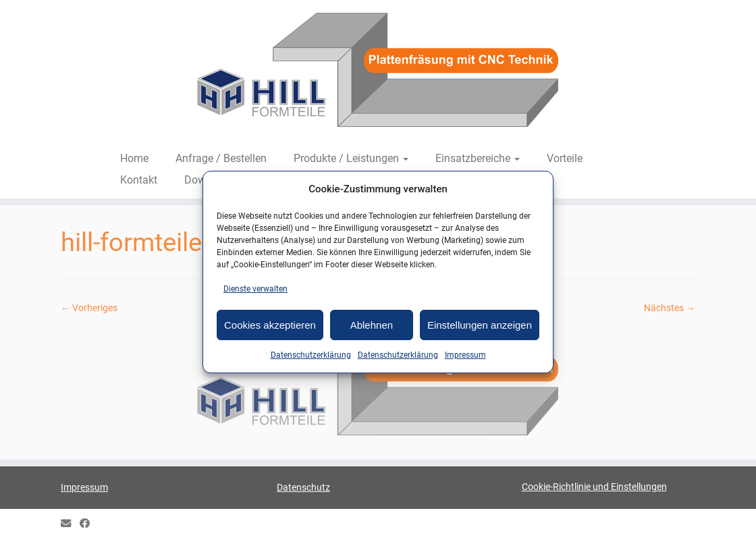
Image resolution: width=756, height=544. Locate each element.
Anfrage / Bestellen (221, 158)
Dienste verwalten (255, 289)
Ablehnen (372, 325)
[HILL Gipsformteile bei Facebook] (89, 524)
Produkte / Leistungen (351, 158)
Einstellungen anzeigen (480, 325)
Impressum (465, 355)
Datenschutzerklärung (311, 355)
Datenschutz (303, 487)
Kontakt (139, 180)
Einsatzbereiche (478, 158)
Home (134, 158)
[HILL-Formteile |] (378, 72)
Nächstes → (670, 308)
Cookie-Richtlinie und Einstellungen (594, 487)
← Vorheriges (89, 308)
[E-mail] (70, 524)
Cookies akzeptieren (270, 325)
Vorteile (565, 158)
